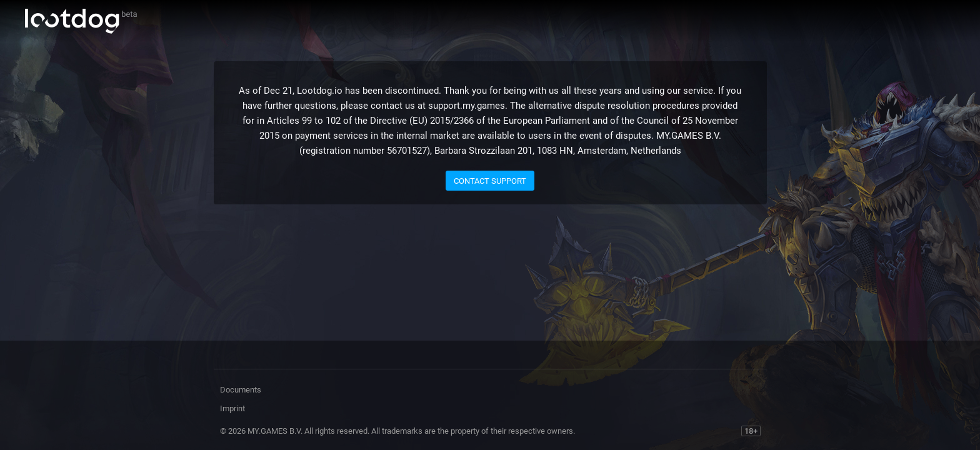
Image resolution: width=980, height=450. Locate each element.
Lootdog (81, 21)
